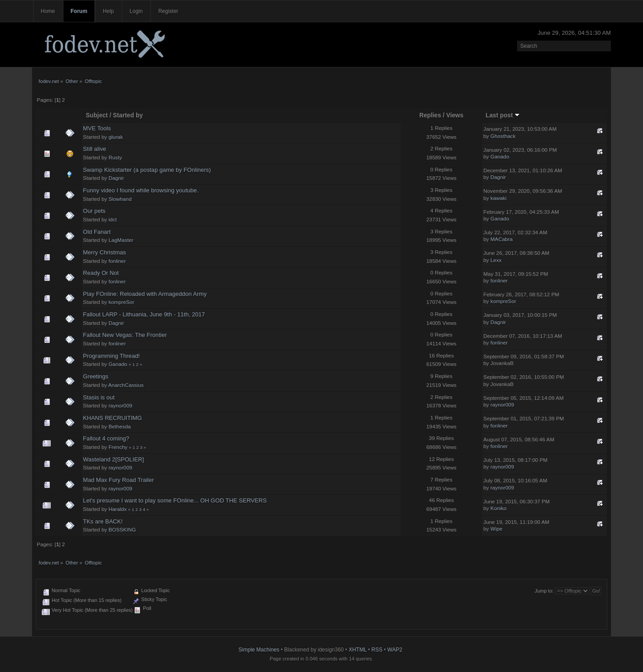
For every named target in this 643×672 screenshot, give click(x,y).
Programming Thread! (111, 356)
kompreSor (121, 302)
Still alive (95, 149)
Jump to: (544, 591)
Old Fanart (97, 232)
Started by (128, 115)
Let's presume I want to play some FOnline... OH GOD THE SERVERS (175, 500)
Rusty (115, 158)
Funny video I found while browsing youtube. (141, 190)
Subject (97, 115)
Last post (503, 115)
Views (455, 115)
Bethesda (120, 427)
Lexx (496, 260)
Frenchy (118, 447)
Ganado (500, 157)
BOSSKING (122, 530)
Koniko (498, 508)
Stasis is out (99, 397)
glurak (116, 137)
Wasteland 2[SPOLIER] (114, 459)
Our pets (94, 211)
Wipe (496, 529)
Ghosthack (503, 136)
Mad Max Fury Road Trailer (119, 480)
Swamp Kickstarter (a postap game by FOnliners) (147, 170)
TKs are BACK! (103, 521)
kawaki (498, 198)
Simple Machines (259, 650)
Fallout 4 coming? (106, 438)
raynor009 (120, 406)
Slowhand (120, 199)
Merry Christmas (104, 252)
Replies (430, 115)
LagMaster (121, 240)
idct (113, 220)
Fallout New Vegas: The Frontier (125, 335)
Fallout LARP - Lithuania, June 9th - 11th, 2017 (144, 314)
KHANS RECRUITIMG (113, 418)
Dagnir (116, 178)
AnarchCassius (126, 385)
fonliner (117, 261)
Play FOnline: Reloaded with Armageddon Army (145, 294)
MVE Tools (97, 128)
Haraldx (118, 509)
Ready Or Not (101, 273)
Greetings (96, 376)
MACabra (501, 239)
